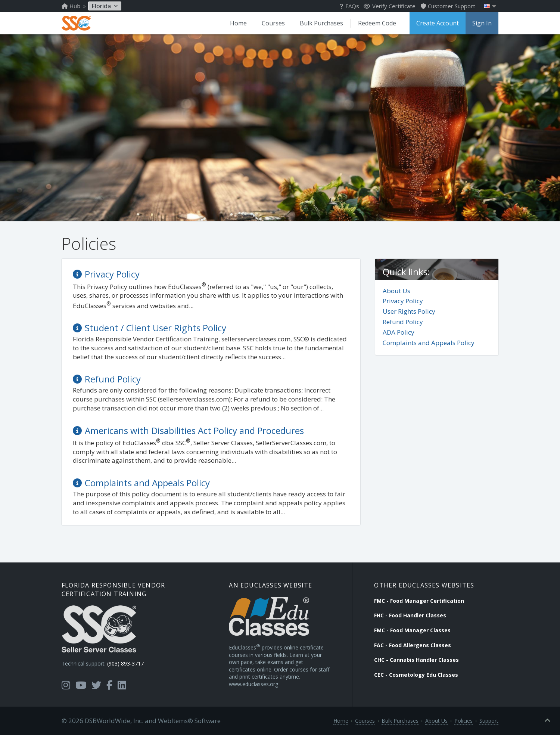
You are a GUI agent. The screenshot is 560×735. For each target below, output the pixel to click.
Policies (463, 721)
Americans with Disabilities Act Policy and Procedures (194, 430)
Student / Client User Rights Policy (155, 328)
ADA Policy (399, 332)
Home (238, 23)
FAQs (349, 6)
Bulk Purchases (321, 23)
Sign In (482, 23)
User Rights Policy (409, 311)
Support (489, 721)
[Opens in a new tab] (66, 685)
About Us (396, 291)
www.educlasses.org (253, 684)
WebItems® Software (189, 721)
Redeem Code (377, 23)
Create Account (438, 23)
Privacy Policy (403, 301)
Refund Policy (403, 322)
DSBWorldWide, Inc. (114, 721)
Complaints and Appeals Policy (429, 343)
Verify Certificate (390, 6)
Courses (273, 23)
